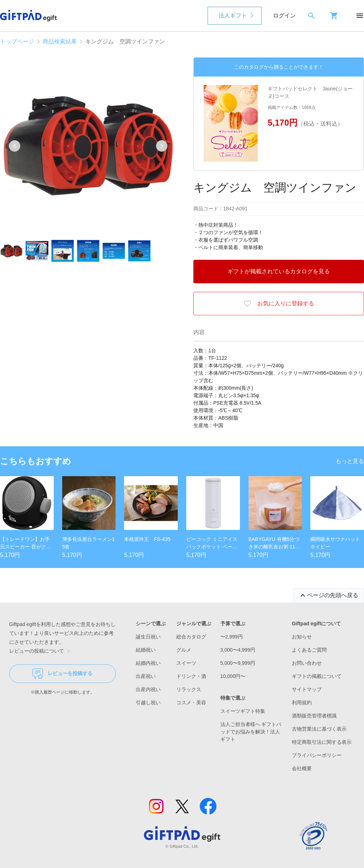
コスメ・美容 (191, 703)
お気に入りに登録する (279, 304)
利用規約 (302, 703)
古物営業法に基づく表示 (319, 729)
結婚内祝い (148, 663)
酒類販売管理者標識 (314, 716)
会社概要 (302, 768)
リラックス (189, 689)
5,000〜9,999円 (238, 663)
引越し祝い (148, 703)
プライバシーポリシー (317, 755)
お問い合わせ (307, 663)
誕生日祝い (148, 637)
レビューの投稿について (41, 651)
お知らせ (302, 637)
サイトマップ (307, 689)
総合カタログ (191, 637)
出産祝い (146, 676)
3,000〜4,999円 (238, 650)
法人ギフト (233, 15)
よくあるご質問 (309, 650)
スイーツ (186, 663)
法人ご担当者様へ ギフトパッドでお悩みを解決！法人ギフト (251, 732)
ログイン (284, 15)
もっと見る (350, 461)
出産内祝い (148, 689)
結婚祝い (146, 650)
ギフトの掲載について (317, 676)
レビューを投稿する (62, 674)
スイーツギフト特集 (243, 711)
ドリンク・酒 (191, 676)
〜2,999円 (232, 637)
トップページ (17, 41)
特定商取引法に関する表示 (322, 742)
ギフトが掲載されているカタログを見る (279, 271)
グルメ (184, 650)
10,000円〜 (233, 676)
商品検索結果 (60, 41)
